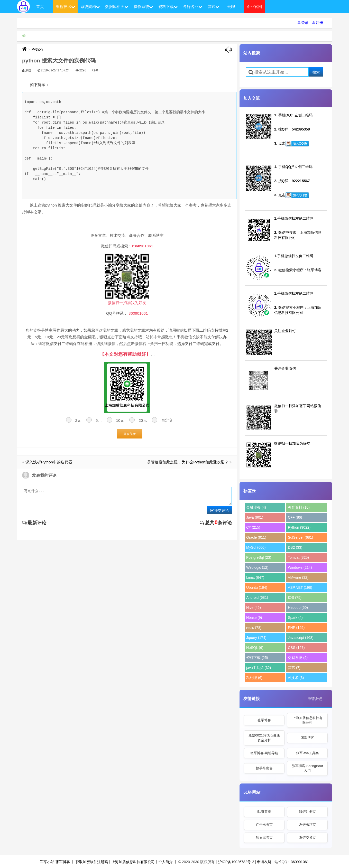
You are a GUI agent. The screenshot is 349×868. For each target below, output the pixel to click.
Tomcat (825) (298, 557)
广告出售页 (264, 825)
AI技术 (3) (296, 678)
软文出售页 (264, 838)
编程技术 (65, 7)
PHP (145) (296, 628)
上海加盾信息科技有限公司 (307, 720)
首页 (40, 7)
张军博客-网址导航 (264, 753)
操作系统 (143, 7)
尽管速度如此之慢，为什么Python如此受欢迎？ (188, 462)
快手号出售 (264, 768)
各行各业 (193, 7)
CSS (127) (296, 648)
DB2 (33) (295, 547)
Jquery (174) (256, 638)
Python (37, 49)
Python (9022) (299, 527)
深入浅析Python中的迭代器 (49, 462)
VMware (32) (298, 577)
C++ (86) (295, 517)
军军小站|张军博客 (55, 862)
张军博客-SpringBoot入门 (307, 768)
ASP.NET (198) (300, 587)
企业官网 (254, 7)
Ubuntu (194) (257, 587)
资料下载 (168, 7)
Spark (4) (295, 618)
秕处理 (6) (254, 678)
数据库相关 (117, 7)
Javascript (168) (301, 638)
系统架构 (90, 7)
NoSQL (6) (255, 648)
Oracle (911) (256, 537)
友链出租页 (307, 825)
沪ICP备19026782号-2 (236, 862)
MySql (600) (256, 547)
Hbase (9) (254, 618)
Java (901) (255, 517)
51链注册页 (307, 812)
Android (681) (257, 598)
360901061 (300, 862)
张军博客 (264, 720)
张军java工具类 (307, 753)
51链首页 (264, 812)
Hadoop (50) (298, 608)
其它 (213, 7)
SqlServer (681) (300, 537)
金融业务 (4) (256, 507)
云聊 (231, 7)
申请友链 (315, 699)
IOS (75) (295, 598)
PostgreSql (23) (259, 557)
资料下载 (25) (257, 658)
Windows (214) (300, 567)
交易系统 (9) (298, 658)
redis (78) (254, 628)
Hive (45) (254, 608)
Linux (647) (255, 577)
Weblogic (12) (257, 567)
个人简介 (166, 862)
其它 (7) (294, 668)
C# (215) (253, 527)
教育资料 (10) (299, 507)
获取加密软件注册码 (92, 862)
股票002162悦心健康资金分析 (264, 738)
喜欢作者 (130, 434)
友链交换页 (307, 838)
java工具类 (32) (259, 668)
